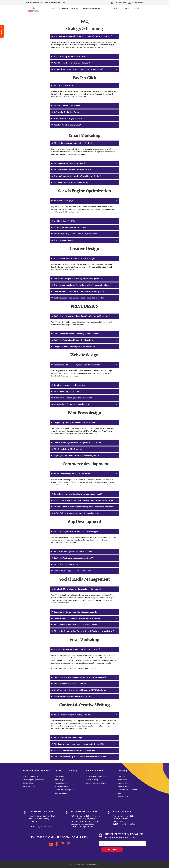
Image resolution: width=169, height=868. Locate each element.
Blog (119, 793)
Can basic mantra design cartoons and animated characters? (78, 298)
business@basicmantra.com (37, 2)
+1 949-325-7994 (118, 3)
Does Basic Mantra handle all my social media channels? (77, 589)
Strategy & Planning (31, 776)
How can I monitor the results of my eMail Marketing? (76, 176)
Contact (137, 8)
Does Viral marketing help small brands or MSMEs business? (79, 690)
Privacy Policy (123, 796)
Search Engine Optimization (34, 780)
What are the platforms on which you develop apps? (75, 532)
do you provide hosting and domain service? (72, 398)
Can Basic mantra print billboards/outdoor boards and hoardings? (81, 316)
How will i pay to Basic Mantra (66, 106)
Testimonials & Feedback (127, 790)
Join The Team (123, 786)
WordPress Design (61, 786)
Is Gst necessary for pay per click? (67, 119)
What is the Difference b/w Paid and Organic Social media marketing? (83, 631)
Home (53, 8)
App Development (61, 793)
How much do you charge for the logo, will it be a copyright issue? (81, 285)
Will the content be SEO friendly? (67, 738)
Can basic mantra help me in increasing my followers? (76, 618)
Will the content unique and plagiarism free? (72, 715)
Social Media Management (96, 776)
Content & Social (111, 8)
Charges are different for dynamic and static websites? (76, 365)
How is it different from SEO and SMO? (69, 684)
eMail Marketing (29, 786)
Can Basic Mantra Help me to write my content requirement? (79, 757)
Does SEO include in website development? (71, 404)
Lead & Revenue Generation (68, 8)
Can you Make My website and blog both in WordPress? (76, 443)
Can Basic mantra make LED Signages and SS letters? (75, 334)
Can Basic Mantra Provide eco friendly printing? (73, 340)
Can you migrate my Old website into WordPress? (74, 423)
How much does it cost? (62, 240)
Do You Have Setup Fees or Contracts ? (69, 228)
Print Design (59, 780)
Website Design (61, 783)
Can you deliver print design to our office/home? (73, 347)
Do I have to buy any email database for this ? (72, 170)
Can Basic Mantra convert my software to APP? (72, 558)
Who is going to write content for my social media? (74, 625)
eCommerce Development (64, 790)
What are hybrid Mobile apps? (65, 565)
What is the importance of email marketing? (72, 143)
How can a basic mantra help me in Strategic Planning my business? (82, 36)
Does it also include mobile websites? (68, 385)
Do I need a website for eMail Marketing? (70, 183)
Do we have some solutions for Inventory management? (77, 494)
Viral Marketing (92, 780)
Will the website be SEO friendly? (67, 449)
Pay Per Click (28, 783)
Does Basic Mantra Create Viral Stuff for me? (72, 697)
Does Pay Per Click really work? (66, 125)
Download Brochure (58, 2)
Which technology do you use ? (66, 392)
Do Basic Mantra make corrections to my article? (73, 751)
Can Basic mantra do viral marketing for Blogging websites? (79, 677)
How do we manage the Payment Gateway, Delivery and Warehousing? (83, 500)
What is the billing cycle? (63, 201)
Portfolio (121, 776)
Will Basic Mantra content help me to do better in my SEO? (78, 744)
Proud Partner (123, 780)
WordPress (56, 433)
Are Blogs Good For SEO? (63, 221)
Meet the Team (123, 783)
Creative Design (61, 776)
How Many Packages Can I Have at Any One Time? (74, 234)
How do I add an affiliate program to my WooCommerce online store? (82, 507)
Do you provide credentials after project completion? (75, 456)
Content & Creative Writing (96, 783)
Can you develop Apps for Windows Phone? (71, 571)
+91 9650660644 (137, 3)
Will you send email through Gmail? (68, 163)
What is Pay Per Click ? (62, 86)
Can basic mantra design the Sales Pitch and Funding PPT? (78, 292)
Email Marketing (58, 149)
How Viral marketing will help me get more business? (76, 649)
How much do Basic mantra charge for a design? (73, 259)
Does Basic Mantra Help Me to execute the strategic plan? (77, 69)
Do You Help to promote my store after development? (75, 513)
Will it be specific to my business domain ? (71, 63)
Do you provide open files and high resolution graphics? (77, 279)
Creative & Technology (92, 8)
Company (126, 8)
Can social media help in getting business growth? (74, 612)
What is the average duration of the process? (72, 552)
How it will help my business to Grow (68, 57)
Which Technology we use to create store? (71, 474)
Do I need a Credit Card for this (66, 112)
